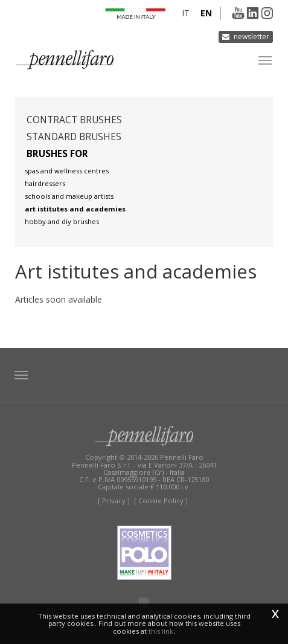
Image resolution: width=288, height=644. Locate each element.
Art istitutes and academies (75, 209)
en (206, 13)
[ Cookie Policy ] (161, 501)
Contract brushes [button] (74, 120)
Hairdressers (45, 183)
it (186, 13)
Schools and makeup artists (69, 196)
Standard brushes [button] (74, 137)
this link (161, 631)
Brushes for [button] (57, 154)
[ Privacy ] (114, 501)
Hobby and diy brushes (62, 221)
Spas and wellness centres (67, 171)
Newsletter (251, 37)
